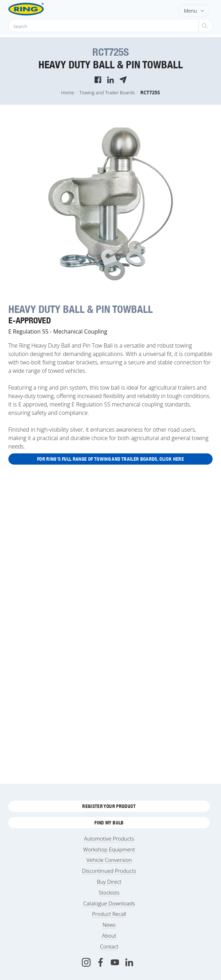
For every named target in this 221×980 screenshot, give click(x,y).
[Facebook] (101, 962)
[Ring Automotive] (37, 9)
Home (68, 92)
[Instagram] (86, 962)
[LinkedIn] (129, 962)
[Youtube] (115, 962)
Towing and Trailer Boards (107, 92)
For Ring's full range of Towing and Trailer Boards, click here (110, 459)
